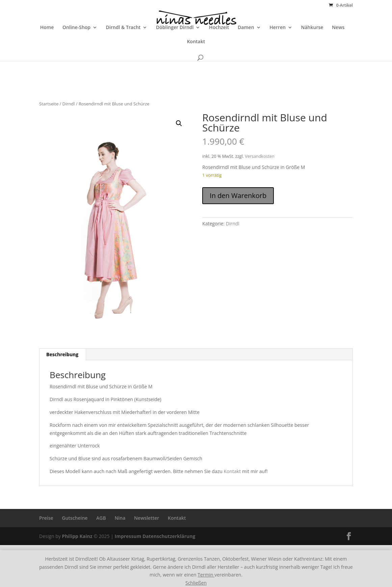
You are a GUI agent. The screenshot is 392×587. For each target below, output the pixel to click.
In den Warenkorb (238, 195)
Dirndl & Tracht (123, 47)
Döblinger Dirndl (175, 47)
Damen (246, 47)
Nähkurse (312, 47)
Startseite (49, 104)
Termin (206, 575)
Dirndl (69, 104)
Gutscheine (75, 518)
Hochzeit (219, 47)
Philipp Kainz (77, 536)
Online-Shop (76, 47)
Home (47, 47)
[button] (179, 123)
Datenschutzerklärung (169, 536)
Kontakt (196, 61)
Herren (278, 47)
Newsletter (147, 518)
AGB (101, 518)
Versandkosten (260, 156)
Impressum (128, 536)
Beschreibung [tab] (62, 354)
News (338, 47)
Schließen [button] (196, 583)
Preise (46, 518)
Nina (120, 518)
